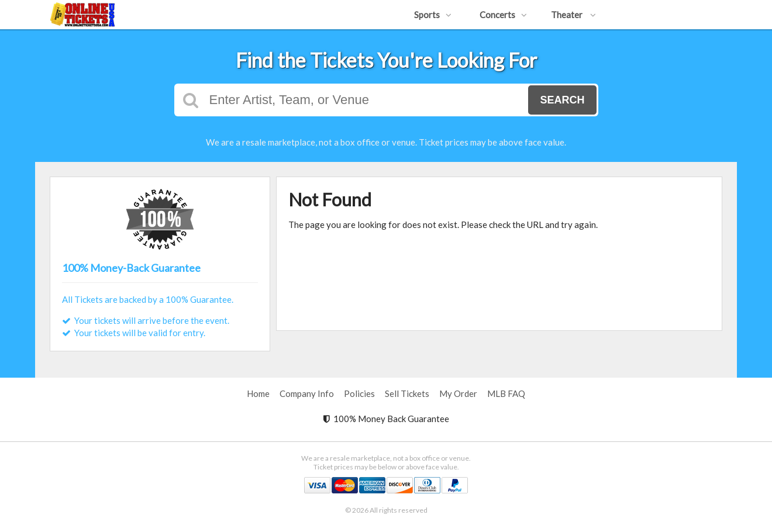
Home (258, 393)
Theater (573, 15)
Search (562, 100)
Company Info (307, 393)
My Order (458, 393)
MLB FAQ (506, 393)
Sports (433, 15)
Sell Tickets (407, 393)
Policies (359, 393)
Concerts (503, 15)
